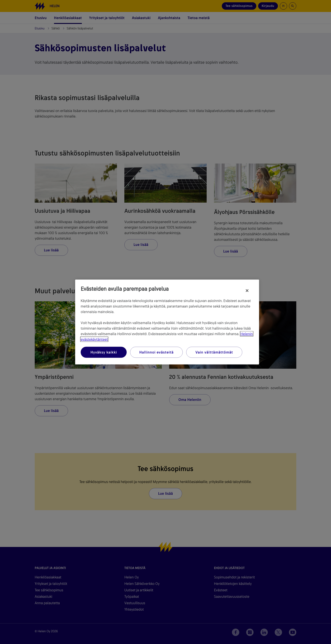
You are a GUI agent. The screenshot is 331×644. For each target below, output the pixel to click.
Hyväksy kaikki (104, 352)
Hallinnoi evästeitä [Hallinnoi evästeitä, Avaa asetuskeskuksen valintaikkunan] (156, 352)
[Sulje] (247, 291)
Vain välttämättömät (214, 352)
